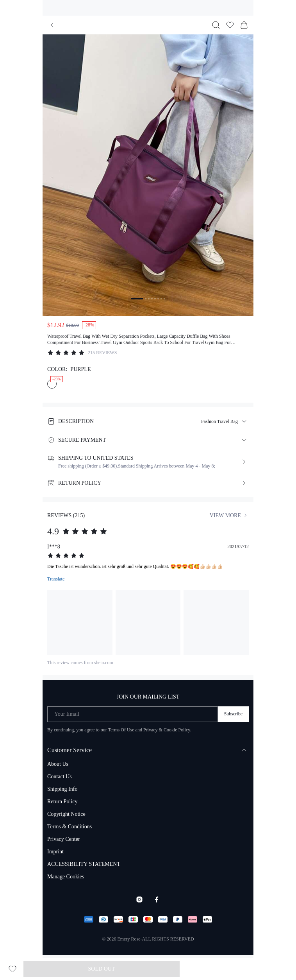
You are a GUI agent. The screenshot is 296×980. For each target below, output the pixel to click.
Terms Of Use (121, 730)
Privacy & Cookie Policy (167, 730)
